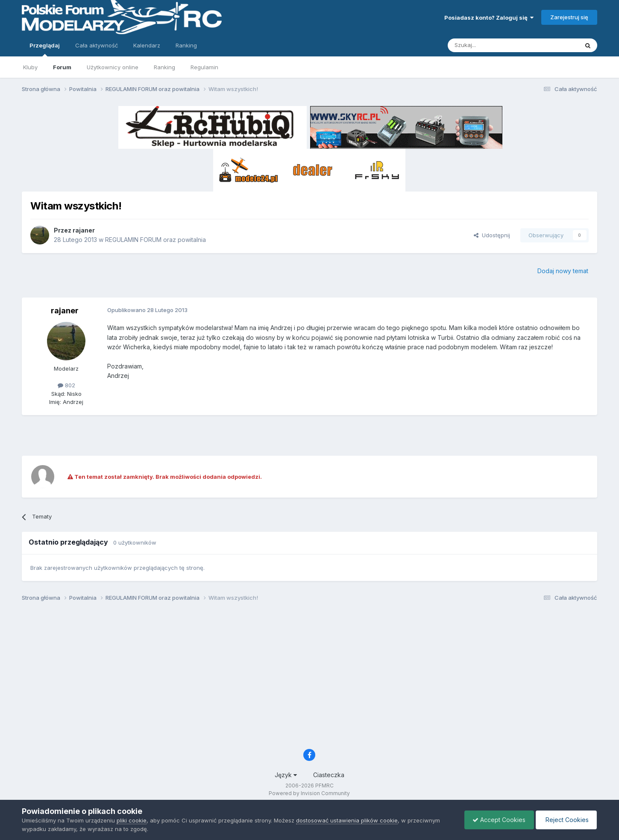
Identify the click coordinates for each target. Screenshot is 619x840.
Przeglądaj (45, 49)
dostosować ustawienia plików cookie (347, 820)
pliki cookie (132, 820)
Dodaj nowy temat (563, 271)
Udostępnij (492, 235)
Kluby (30, 67)
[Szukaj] (492, 45)
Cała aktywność (97, 45)
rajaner (84, 230)
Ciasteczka (329, 775)
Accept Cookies (497, 820)
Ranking (164, 67)
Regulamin (204, 67)
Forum (62, 67)
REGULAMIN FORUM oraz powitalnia (155, 240)
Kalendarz (147, 45)
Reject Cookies (565, 820)
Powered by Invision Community (309, 793)
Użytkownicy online (113, 67)
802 (66, 385)
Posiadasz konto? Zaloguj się (489, 18)
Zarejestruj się (569, 17)
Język (286, 775)
